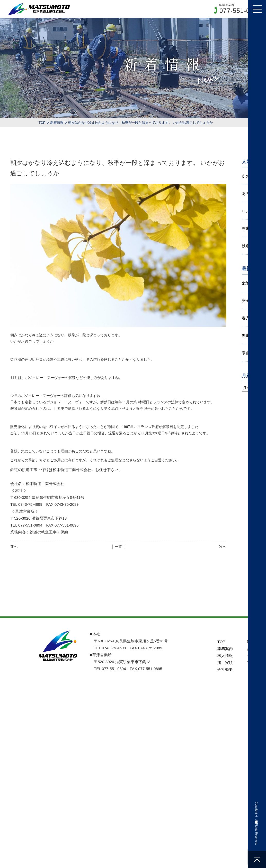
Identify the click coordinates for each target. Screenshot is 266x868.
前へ (14, 547)
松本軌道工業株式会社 (256, 818)
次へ (223, 547)
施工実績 (225, 662)
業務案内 (225, 649)
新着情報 (57, 123)
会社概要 (225, 669)
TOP (42, 123)
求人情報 (225, 656)
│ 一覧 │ (118, 547)
